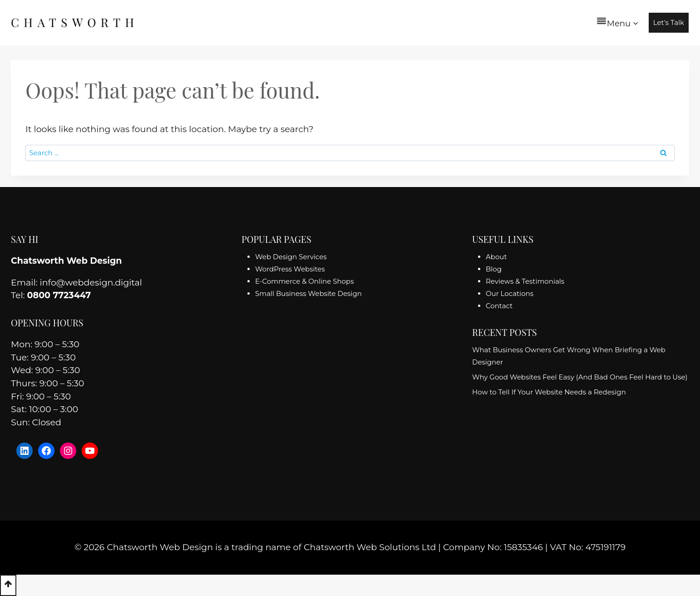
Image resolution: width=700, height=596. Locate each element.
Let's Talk (669, 22)
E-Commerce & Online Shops (304, 281)
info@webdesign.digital (91, 283)
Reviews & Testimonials (525, 281)
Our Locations (510, 293)
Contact (499, 306)
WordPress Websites (290, 269)
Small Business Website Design (308, 293)
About (496, 257)
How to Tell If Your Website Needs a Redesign (549, 392)
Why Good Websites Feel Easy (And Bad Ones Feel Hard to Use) (580, 377)
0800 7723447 (59, 295)
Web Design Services (291, 257)
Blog (494, 269)
